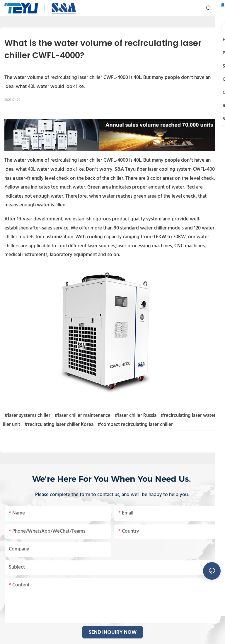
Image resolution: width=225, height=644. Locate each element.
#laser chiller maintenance (82, 416)
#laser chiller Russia (135, 416)
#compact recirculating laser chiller (135, 425)
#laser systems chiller (27, 416)
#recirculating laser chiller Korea (59, 425)
